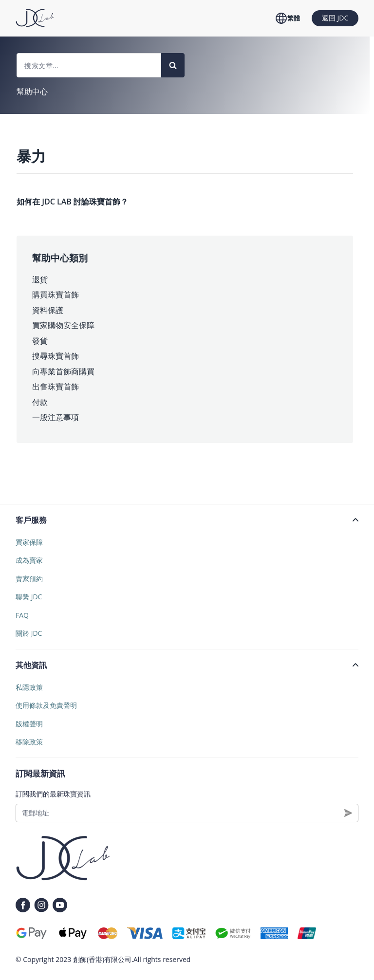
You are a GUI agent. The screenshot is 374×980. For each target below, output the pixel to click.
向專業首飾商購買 (63, 371)
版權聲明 (29, 724)
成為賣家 (29, 560)
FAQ (22, 615)
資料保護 (48, 310)
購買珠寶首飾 (56, 295)
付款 (40, 402)
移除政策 (29, 742)
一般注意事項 (56, 417)
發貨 (40, 341)
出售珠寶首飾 (56, 387)
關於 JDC (29, 633)
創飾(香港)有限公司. (103, 959)
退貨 (40, 279)
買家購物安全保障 (63, 325)
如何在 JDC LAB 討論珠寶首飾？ (72, 202)
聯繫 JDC (29, 597)
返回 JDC (335, 18)
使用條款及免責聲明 (46, 705)
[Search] (173, 65)
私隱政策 (29, 687)
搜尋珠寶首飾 (56, 356)
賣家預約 (29, 579)
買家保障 (29, 542)
